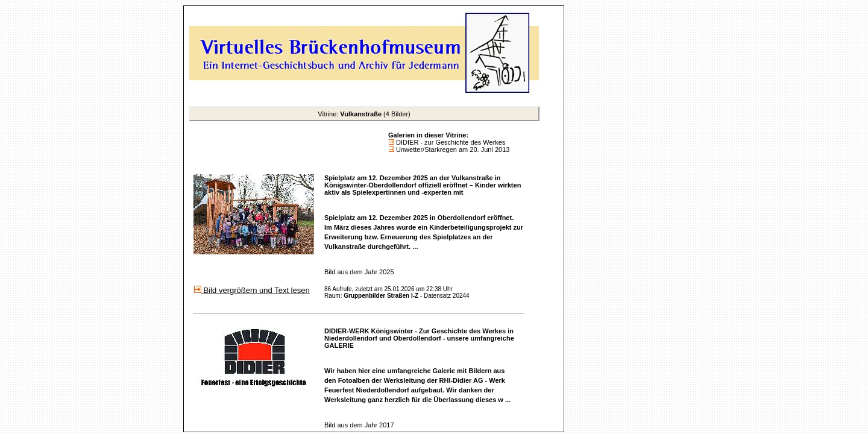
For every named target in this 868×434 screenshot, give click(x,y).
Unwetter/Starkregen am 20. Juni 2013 (452, 149)
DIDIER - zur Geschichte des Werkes (450, 142)
